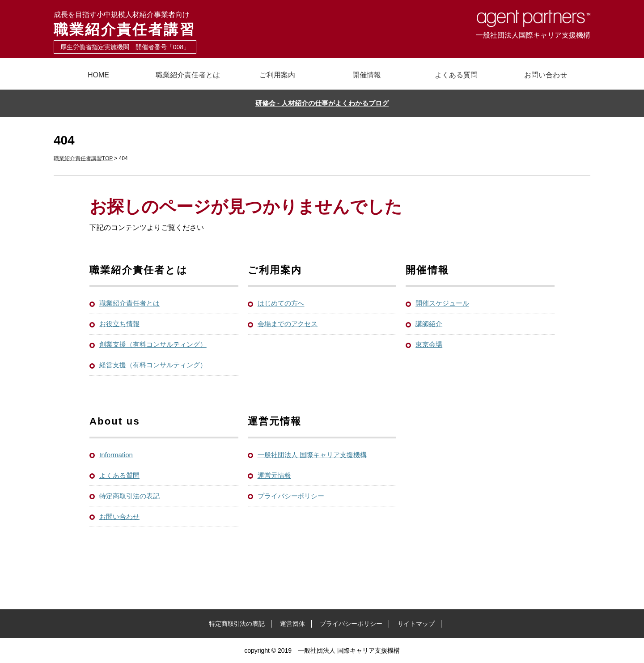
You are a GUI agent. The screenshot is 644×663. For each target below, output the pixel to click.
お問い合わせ (546, 75)
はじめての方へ (281, 303)
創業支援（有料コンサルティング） (153, 344)
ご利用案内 (277, 75)
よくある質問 (456, 75)
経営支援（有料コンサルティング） (153, 365)
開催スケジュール (442, 303)
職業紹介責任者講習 (188, 24)
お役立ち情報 (119, 324)
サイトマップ (416, 624)
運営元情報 (274, 475)
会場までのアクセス (288, 324)
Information (116, 455)
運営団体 (292, 624)
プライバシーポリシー (291, 496)
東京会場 (429, 344)
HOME (98, 75)
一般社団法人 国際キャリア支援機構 (312, 455)
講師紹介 (429, 324)
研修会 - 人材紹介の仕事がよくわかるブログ (322, 103)
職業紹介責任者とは (188, 75)
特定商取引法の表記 (129, 496)
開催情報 (367, 75)
